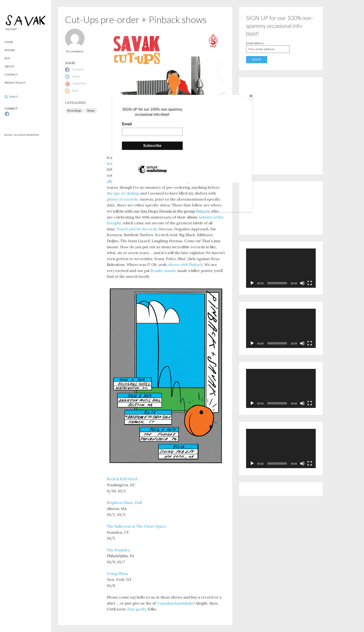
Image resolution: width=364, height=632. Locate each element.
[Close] (251, 96)
